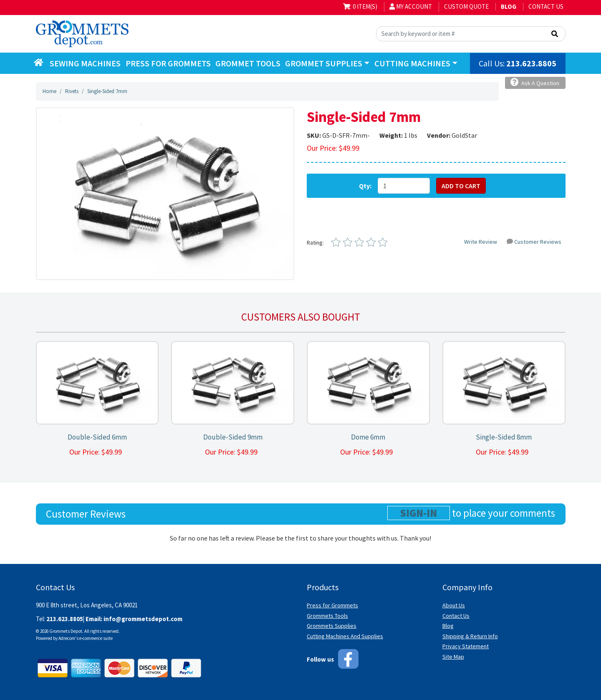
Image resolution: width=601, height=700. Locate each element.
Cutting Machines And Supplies (345, 636)
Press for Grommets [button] (168, 63)
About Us (454, 605)
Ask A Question (535, 82)
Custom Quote (466, 6)
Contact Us (546, 6)
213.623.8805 (531, 63)
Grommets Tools (327, 616)
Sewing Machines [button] (85, 63)
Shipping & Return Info (470, 636)
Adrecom (67, 638)
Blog (448, 626)
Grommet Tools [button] (248, 63)
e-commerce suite (96, 638)
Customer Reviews (534, 242)
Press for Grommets (332, 605)
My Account (411, 6)
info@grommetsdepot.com (143, 619)
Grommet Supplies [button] (324, 63)
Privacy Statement (466, 646)
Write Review (481, 242)
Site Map (453, 657)
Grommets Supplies (332, 626)
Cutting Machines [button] (412, 63)
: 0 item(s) (360, 6)
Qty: (365, 186)
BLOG (509, 6)
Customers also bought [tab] (301, 317)
